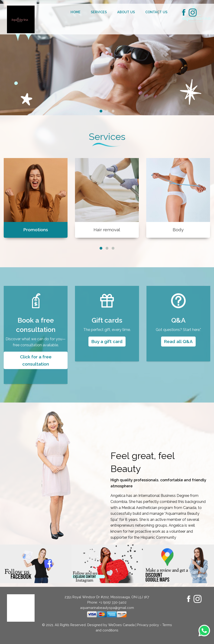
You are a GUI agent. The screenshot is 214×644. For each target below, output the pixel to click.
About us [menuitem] (126, 12)
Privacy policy (148, 625)
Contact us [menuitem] (156, 12)
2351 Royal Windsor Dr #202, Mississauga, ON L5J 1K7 (107, 597)
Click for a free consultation (36, 360)
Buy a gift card (107, 341)
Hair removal (107, 230)
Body (178, 230)
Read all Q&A (178, 341)
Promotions (36, 230)
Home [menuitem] (76, 12)
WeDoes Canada (121, 625)
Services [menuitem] (99, 12)
